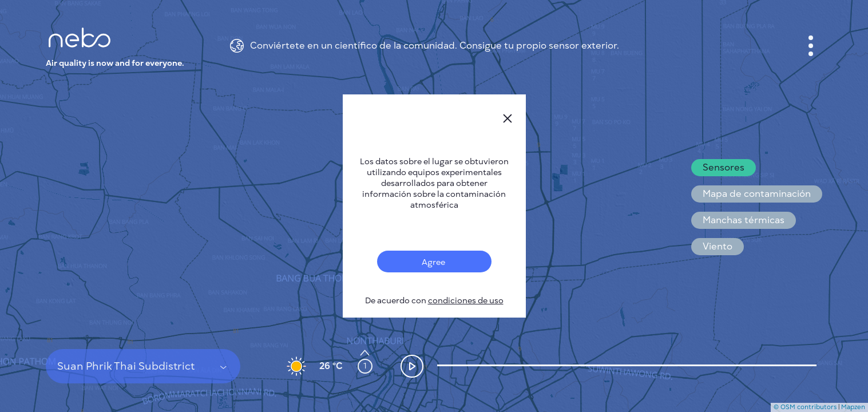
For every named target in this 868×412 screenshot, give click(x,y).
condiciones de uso (466, 301)
